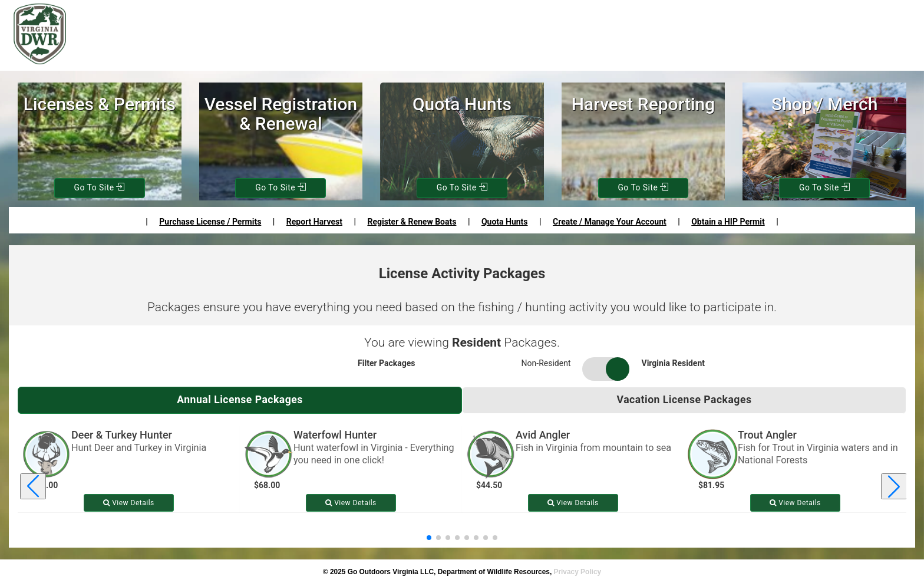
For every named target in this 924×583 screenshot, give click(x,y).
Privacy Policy (578, 572)
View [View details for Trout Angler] (795, 503)
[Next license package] (894, 487)
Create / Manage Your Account (610, 222)
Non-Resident (546, 363)
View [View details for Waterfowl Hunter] (351, 503)
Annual (240, 400)
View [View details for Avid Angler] (573, 503)
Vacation (684, 400)
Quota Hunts (505, 222)
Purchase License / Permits (210, 222)
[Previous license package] (33, 487)
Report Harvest (314, 222)
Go (99, 188)
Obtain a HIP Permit (728, 222)
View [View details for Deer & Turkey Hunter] (129, 503)
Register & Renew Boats (412, 222)
